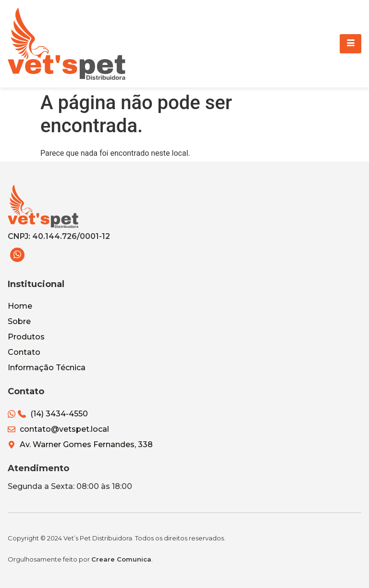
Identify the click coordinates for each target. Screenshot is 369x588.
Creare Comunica (121, 559)
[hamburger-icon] (351, 44)
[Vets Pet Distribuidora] (67, 44)
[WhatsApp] (17, 255)
